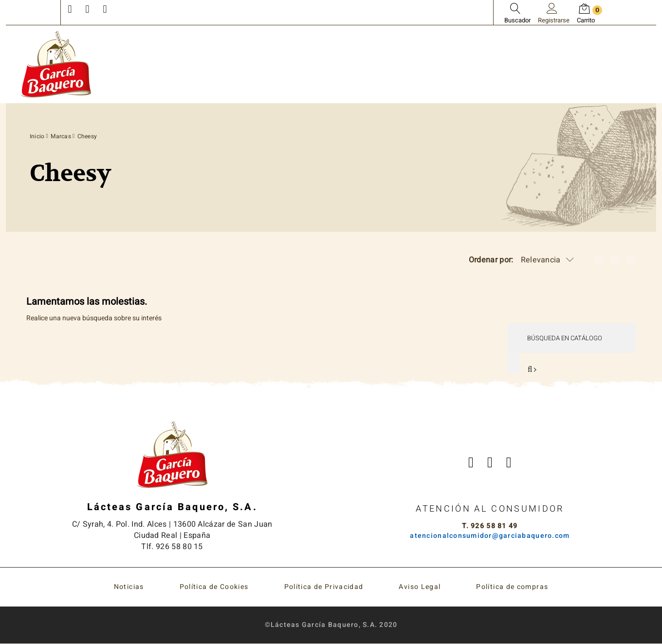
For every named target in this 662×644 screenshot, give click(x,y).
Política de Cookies (214, 587)
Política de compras (512, 587)
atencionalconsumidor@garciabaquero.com (490, 536)
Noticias (129, 587)
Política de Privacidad (324, 587)
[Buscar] (571, 338)
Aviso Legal (420, 587)
